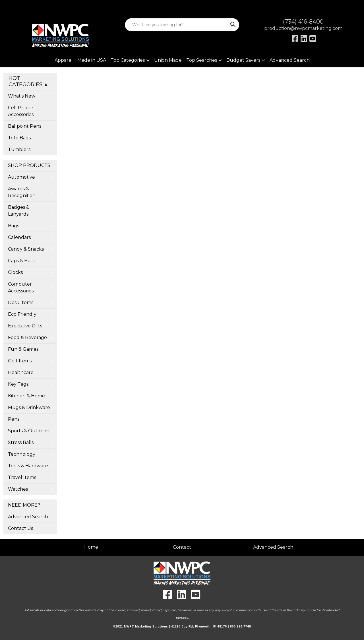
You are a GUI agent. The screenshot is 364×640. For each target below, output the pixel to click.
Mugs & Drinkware (29, 407)
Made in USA (92, 60)
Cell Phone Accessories (21, 111)
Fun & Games (23, 349)
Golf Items (20, 361)
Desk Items (21, 303)
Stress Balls (21, 442)
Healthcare (21, 372)
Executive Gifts (25, 326)
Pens (14, 419)
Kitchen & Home (26, 396)
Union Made (168, 60)
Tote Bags (19, 138)
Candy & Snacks (26, 249)
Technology (22, 454)
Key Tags (18, 384)
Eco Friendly (22, 314)
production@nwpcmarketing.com (303, 28)
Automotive (21, 177)
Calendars (19, 237)
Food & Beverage (27, 337)
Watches (18, 489)
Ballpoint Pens (25, 126)
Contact (182, 547)
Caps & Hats (21, 261)
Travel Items (22, 477)
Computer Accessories (21, 287)
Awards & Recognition (22, 192)
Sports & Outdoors (29, 431)
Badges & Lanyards (19, 211)
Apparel (64, 60)
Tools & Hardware (28, 466)
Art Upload (18, 6)
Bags (14, 226)
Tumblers (19, 149)
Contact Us (20, 528)
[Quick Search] (176, 25)
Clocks (15, 272)
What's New (22, 96)
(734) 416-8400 (303, 22)
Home (91, 547)
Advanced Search (290, 60)
